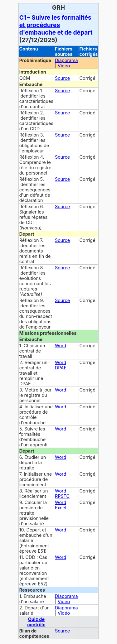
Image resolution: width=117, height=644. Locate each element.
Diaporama (66, 60)
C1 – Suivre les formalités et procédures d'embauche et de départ (56, 25)
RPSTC (62, 496)
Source (62, 78)
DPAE (61, 368)
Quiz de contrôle (36, 622)
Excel (61, 508)
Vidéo (64, 66)
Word (61, 346)
